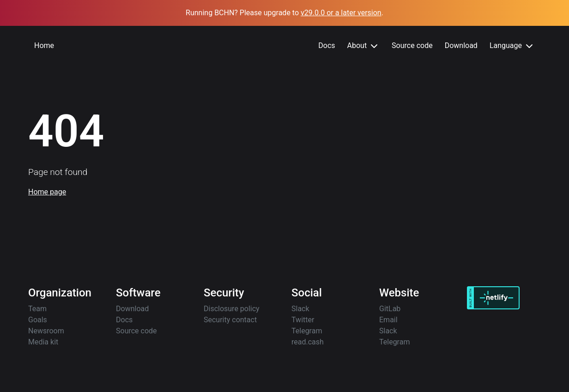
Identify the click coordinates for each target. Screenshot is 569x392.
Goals (38, 320)
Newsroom (46, 331)
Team (37, 309)
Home (44, 45)
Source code (412, 45)
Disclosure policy (232, 309)
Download (461, 45)
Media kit (43, 342)
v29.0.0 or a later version (341, 13)
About (364, 46)
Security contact (230, 320)
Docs (327, 45)
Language (512, 46)
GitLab (390, 309)
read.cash (308, 342)
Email (388, 320)
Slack (300, 309)
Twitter (303, 320)
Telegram (307, 331)
